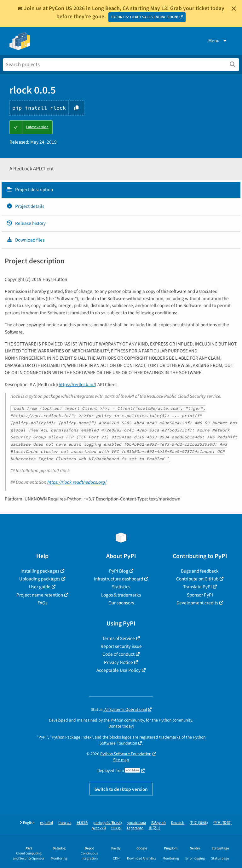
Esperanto (135, 828)
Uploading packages (40, 579)
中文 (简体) (199, 823)
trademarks (170, 737)
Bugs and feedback (200, 571)
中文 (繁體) (222, 823)
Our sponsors (121, 603)
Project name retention (40, 595)
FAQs (42, 603)
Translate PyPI (197, 587)
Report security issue (121, 646)
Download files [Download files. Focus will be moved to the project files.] (25, 240)
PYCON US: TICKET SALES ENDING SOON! (145, 17)
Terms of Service (118, 638)
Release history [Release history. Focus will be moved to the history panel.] (26, 223)
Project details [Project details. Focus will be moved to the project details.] (25, 206)
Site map (121, 760)
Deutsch (178, 823)
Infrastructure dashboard (118, 579)
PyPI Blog (119, 571)
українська (137, 823)
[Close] (234, 9)
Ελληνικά (158, 823)
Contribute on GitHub (197, 579)
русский (99, 828)
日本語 (82, 823)
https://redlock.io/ (77, 385)
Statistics (121, 587)
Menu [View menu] (218, 41)
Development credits (197, 603)
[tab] (121, 190)
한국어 (154, 828)
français (65, 823)
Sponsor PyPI (200, 595)
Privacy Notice (118, 662)
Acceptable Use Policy (118, 670)
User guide (40, 587)
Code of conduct (118, 654)
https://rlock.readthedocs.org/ (77, 482)
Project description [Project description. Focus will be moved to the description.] (30, 190)
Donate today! (121, 726)
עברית (116, 828)
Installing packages (40, 571)
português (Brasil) (108, 823)
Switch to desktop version (121, 789)
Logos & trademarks (121, 595)
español (46, 823)
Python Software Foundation (126, 754)
